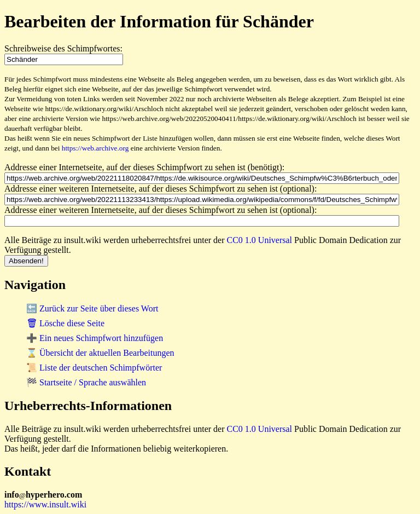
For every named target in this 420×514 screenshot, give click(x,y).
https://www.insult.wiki (45, 504)
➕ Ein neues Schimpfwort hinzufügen (95, 338)
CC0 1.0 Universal (260, 240)
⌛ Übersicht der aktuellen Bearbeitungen (100, 353)
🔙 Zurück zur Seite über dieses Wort (92, 308)
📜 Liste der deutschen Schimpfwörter (94, 368)
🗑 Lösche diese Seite (65, 323)
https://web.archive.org (95, 148)
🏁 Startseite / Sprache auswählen (86, 382)
